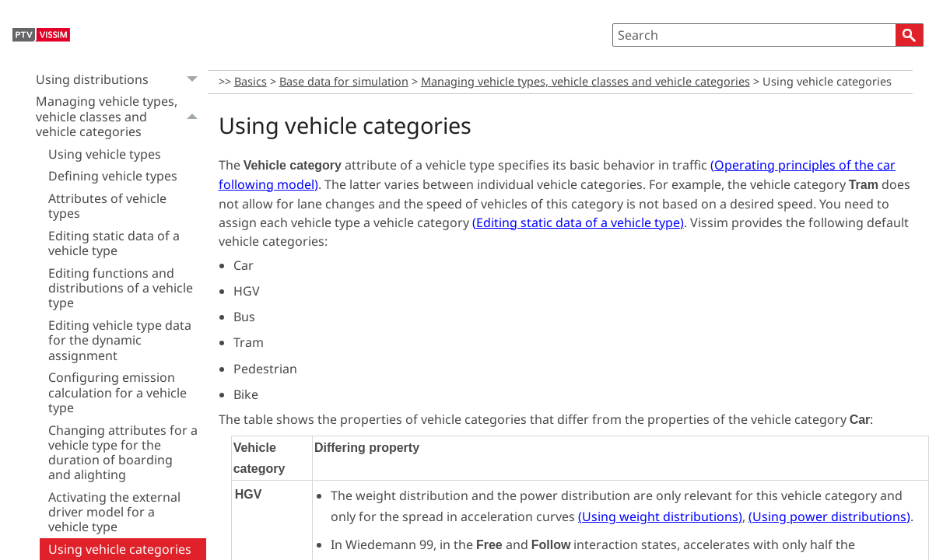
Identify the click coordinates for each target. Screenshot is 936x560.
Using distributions (121, 80)
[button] (910, 35)
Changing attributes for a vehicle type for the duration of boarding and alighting (123, 453)
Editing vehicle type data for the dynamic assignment (120, 340)
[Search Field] (768, 35)
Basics (251, 81)
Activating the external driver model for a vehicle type (114, 512)
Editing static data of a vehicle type (114, 243)
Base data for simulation (344, 81)
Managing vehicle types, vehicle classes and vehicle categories (121, 117)
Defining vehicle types (113, 176)
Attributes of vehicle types (107, 206)
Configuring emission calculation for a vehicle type (117, 392)
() (578, 222)
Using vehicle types (105, 154)
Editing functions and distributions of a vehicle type (121, 288)
